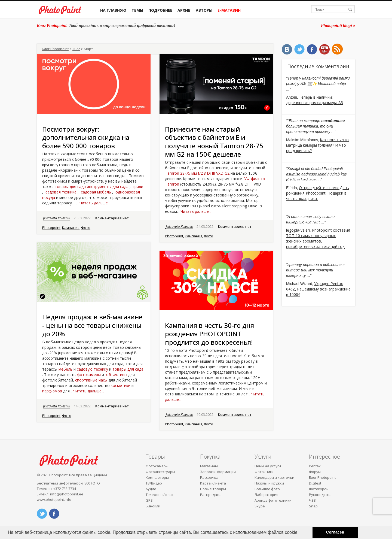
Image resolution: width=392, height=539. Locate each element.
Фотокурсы (319, 489)
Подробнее (160, 10)
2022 (76, 49)
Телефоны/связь (160, 495)
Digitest (315, 483)
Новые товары (213, 489)
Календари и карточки (274, 477)
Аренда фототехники (273, 500)
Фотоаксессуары (160, 472)
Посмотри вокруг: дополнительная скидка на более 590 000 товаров (86, 137)
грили (138, 187)
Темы (137, 10)
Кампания (71, 228)
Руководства (320, 495)
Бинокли (153, 506)
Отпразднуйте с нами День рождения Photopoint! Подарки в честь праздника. (318, 193)
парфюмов (52, 391)
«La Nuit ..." (315, 222)
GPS (149, 500)
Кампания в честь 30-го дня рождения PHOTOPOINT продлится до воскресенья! (209, 334)
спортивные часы (91, 380)
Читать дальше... (95, 203)
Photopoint (51, 228)
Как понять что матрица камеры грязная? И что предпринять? (317, 145)
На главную (113, 10)
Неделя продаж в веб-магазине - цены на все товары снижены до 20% (92, 325)
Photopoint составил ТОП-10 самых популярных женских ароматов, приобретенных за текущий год (318, 238)
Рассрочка (209, 477)
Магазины (209, 466)
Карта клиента (213, 483)
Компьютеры (157, 477)
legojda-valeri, (299, 230)
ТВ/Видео (154, 483)
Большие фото (267, 489)
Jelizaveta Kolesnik (56, 218)
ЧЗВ (312, 500)
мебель (65, 369)
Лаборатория (266, 495)
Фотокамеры (157, 466)
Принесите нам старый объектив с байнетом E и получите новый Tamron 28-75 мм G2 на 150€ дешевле (214, 142)
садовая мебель (96, 192)
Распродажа (211, 495)
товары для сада (70, 187)
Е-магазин (229, 10)
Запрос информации (218, 472)
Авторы (204, 10)
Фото (86, 228)
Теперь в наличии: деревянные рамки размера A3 (315, 100)
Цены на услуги (268, 466)
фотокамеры (89, 375)
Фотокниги (264, 472)
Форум (315, 472)
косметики (121, 385)
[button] (301, 533)
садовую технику (92, 369)
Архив (184, 10)
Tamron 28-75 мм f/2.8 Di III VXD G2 (197, 173)
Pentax (315, 466)
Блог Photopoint (55, 49)
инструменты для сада (108, 187)
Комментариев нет (112, 218)
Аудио (151, 489)
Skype (260, 506)
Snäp (313, 506)
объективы (117, 375)
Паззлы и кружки (269, 483)
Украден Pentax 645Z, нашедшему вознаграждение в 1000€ (318, 289)
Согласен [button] (335, 532)
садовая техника (61, 192)
